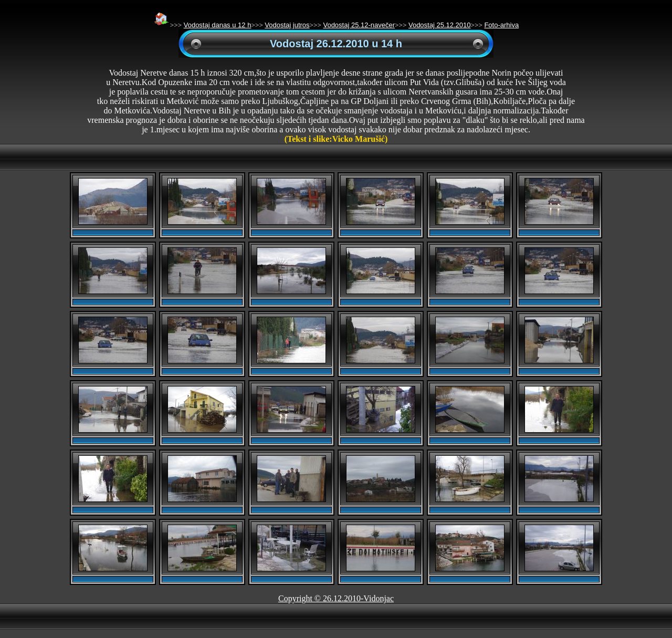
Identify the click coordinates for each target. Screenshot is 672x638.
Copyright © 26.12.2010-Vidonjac (336, 598)
